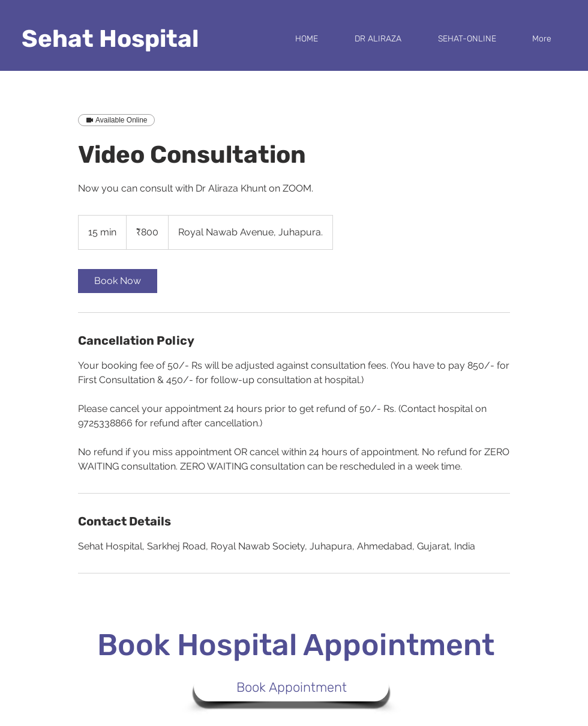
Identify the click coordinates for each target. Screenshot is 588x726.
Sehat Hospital (110, 39)
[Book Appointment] (291, 687)
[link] (118, 281)
